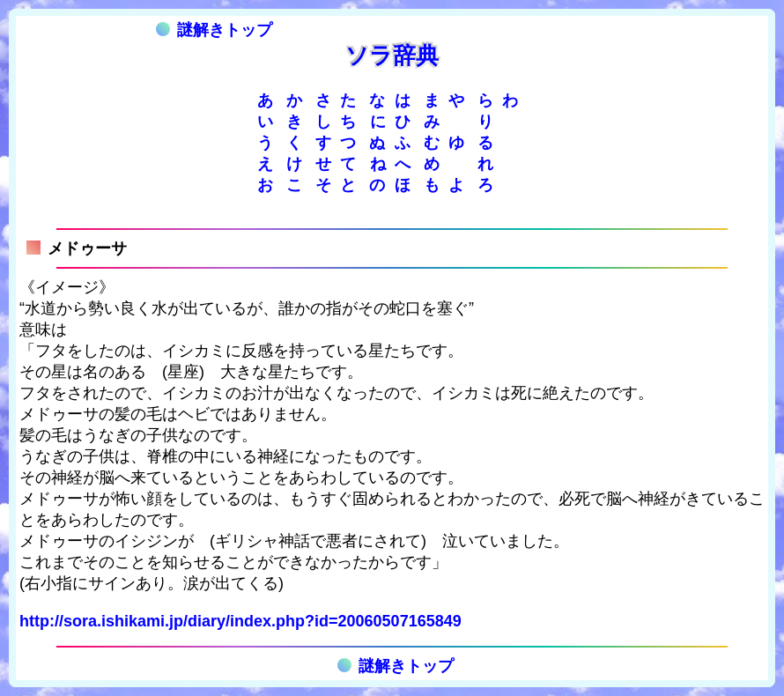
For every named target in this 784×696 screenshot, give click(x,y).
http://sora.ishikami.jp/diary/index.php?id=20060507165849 (240, 621)
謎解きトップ (214, 30)
